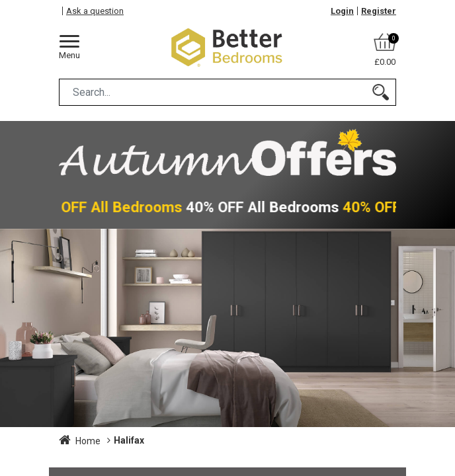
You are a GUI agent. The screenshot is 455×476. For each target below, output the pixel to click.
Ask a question (95, 11)
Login (342, 11)
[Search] (381, 92)
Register (379, 11)
